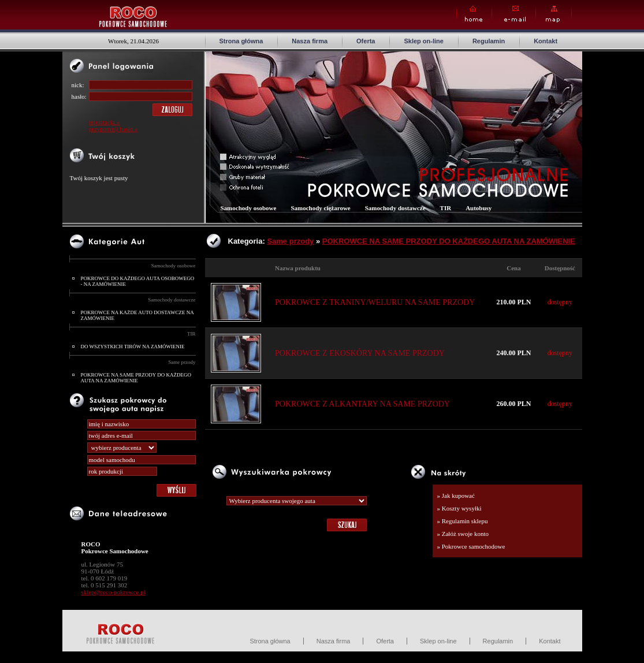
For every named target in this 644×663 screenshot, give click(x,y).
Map (554, 14)
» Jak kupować (456, 496)
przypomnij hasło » (113, 129)
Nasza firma (310, 41)
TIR (191, 334)
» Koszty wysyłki (459, 508)
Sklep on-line (423, 41)
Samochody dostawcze (172, 300)
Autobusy (479, 208)
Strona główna (241, 41)
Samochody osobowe (174, 266)
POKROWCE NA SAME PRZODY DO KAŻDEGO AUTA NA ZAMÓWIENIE (136, 378)
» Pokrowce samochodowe (471, 546)
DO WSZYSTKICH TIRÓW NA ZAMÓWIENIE (133, 347)
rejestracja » (104, 122)
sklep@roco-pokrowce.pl (113, 592)
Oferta (366, 41)
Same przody (182, 362)
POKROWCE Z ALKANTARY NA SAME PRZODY (362, 404)
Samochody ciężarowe (320, 208)
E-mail (514, 14)
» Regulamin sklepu (463, 521)
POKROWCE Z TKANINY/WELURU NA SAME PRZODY (375, 302)
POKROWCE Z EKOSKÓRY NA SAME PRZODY (360, 353)
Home (474, 14)
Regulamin (489, 41)
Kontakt (546, 41)
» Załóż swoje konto (463, 534)
